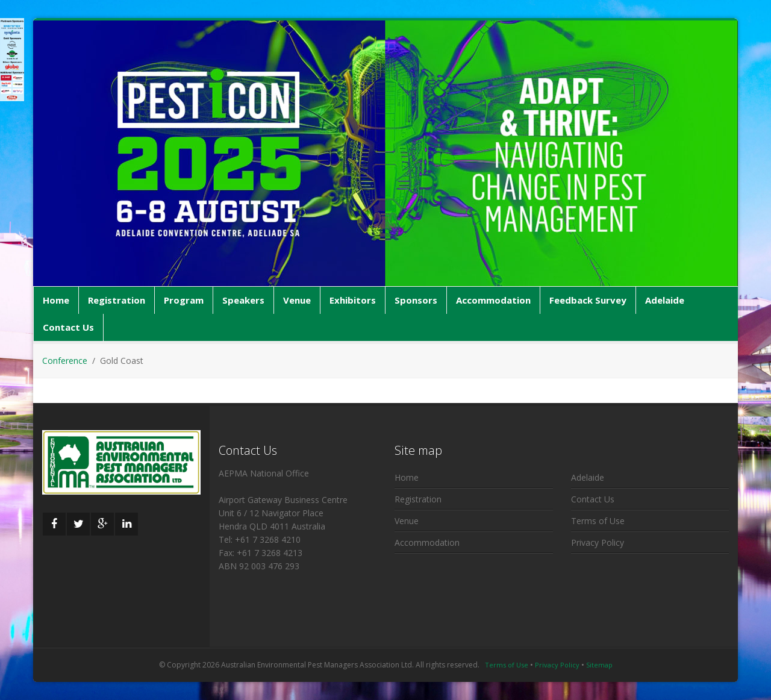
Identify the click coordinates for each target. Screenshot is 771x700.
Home (56, 300)
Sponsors (416, 300)
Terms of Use (598, 521)
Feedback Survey (588, 300)
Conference (65, 361)
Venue (297, 300)
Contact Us (68, 327)
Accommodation (493, 300)
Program (184, 300)
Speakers (243, 300)
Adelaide (665, 300)
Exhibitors (353, 300)
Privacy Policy (598, 542)
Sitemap (599, 665)
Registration (117, 300)
